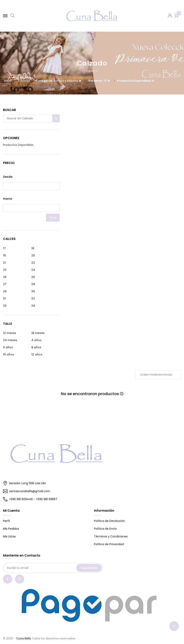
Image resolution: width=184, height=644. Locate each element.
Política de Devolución (109, 521)
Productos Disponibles (18, 145)
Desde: (8, 177)
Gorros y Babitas (59, 81)
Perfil (6, 521)
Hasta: (8, 199)
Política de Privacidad (109, 544)
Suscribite (89, 568)
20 (99, 81)
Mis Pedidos (11, 529)
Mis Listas (9, 536)
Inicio (8, 81)
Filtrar (53, 218)
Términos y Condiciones (111, 536)
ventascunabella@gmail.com (27, 491)
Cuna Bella (24, 638)
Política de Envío (105, 529)
